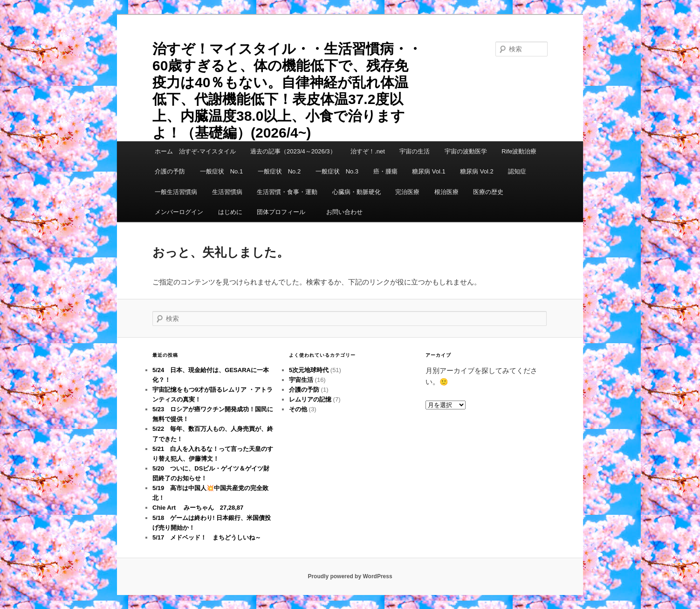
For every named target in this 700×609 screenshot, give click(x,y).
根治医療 (446, 192)
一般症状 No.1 (221, 171)
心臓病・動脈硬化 (357, 192)
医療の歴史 (488, 192)
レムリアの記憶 (310, 399)
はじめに (230, 212)
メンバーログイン (179, 212)
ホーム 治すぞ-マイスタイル (195, 151)
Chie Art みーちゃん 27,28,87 (198, 508)
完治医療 (407, 192)
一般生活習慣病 (176, 192)
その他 (298, 409)
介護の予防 (170, 171)
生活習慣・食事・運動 (287, 192)
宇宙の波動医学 (466, 151)
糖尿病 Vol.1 (429, 171)
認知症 (517, 171)
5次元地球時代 (309, 370)
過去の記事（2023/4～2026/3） (293, 151)
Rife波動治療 (519, 151)
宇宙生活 (301, 380)
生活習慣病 (227, 192)
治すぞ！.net (368, 151)
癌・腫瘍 (385, 171)
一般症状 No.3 (337, 171)
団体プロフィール (284, 212)
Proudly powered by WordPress (350, 576)
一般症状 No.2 (279, 171)
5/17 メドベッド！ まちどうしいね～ (207, 537)
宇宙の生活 (415, 151)
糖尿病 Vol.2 (477, 171)
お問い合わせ (344, 212)
